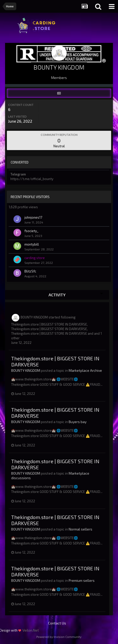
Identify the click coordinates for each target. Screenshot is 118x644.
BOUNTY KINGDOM (34, 317)
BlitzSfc (30, 271)
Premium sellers (82, 580)
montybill (32, 244)
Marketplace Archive (85, 370)
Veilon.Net (31, 630)
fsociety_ (31, 231)
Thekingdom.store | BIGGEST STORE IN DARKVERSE (49, 324)
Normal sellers (80, 529)
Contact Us (57, 623)
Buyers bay (78, 422)
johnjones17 (33, 217)
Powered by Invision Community (59, 637)
